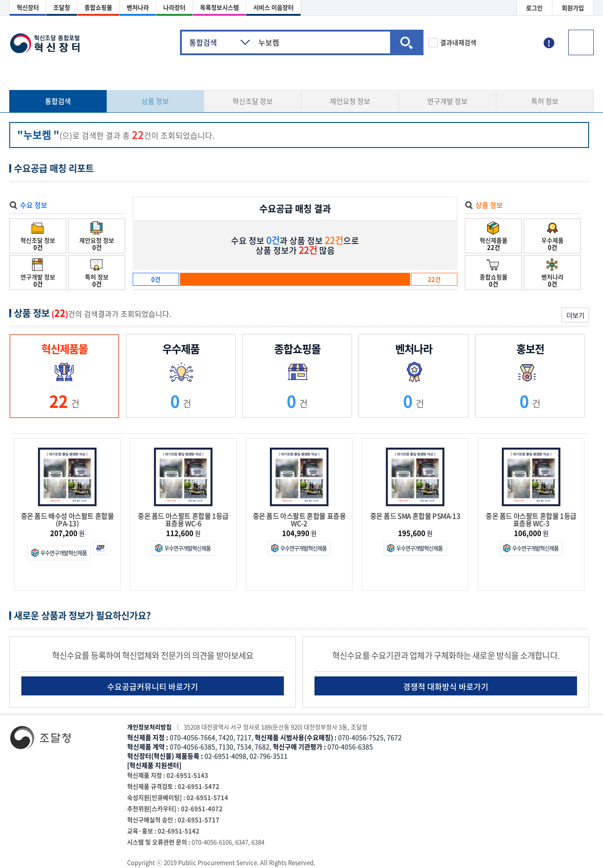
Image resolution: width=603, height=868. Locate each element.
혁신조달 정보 (253, 101)
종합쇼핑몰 (98, 7)
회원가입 (573, 8)
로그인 (534, 8)
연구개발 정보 (447, 101)
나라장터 (174, 7)
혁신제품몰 (494, 236)
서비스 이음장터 (273, 7)
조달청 (62, 7)
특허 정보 (545, 101)
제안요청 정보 (350, 101)
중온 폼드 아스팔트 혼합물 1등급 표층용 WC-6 (183, 520)
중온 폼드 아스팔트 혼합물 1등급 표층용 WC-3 (531, 520)
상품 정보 (155, 101)
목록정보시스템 (219, 7)
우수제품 (552, 236)
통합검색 (58, 101)
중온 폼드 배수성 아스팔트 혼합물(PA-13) (67, 520)
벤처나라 (138, 7)
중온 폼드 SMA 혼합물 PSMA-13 (415, 517)
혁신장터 (28, 7)
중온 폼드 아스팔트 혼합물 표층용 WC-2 (299, 520)
